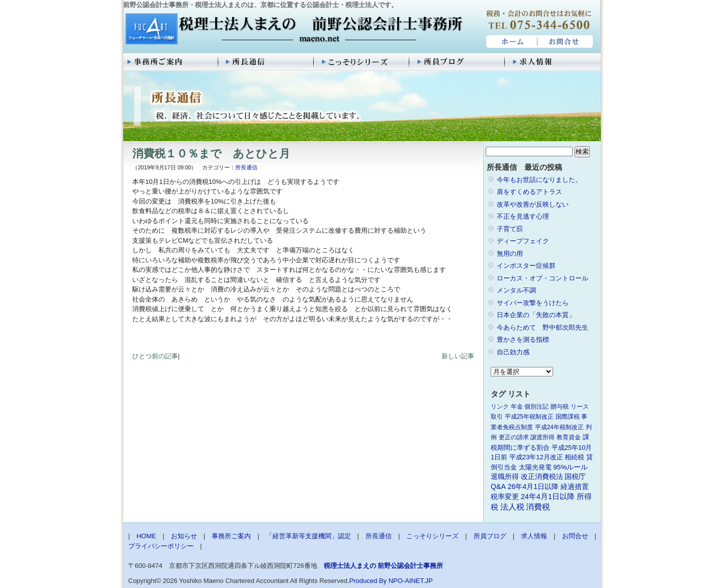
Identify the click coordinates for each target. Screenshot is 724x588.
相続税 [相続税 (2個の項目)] (574, 457)
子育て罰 (510, 229)
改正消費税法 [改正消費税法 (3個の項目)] (542, 477)
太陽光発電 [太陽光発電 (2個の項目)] (535, 467)
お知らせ (184, 536)
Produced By (368, 581)
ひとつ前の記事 (155, 356)
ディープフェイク (523, 241)
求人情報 (553, 62)
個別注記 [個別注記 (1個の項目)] (536, 407)
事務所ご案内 (171, 62)
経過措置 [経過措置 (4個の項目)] (575, 486)
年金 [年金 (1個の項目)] (517, 407)
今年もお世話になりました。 (539, 180)
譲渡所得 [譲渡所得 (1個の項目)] (542, 437)
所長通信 (266, 62)
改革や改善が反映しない (533, 204)
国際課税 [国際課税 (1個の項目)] (568, 417)
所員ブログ (458, 62)
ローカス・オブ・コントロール (542, 278)
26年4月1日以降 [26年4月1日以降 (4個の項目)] (533, 486)
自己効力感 (513, 352)
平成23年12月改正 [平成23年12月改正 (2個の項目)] (536, 457)
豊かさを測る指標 (523, 339)
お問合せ (566, 42)
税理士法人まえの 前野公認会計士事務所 (293, 30)
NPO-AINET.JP (411, 581)
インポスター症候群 (526, 266)
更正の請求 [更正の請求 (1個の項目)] (514, 437)
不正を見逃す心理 (523, 216)
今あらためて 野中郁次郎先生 (542, 327)
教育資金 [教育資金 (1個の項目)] (569, 437)
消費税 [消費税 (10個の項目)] (538, 507)
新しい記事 (458, 356)
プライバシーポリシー (161, 546)
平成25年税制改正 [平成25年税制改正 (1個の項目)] (529, 417)
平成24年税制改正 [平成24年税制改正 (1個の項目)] (559, 427)
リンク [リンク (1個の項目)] (500, 407)
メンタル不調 (516, 290)
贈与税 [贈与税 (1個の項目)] (560, 407)
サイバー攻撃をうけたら (533, 303)
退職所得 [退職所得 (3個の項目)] (505, 477)
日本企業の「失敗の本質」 (536, 315)
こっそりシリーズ (362, 62)
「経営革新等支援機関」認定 (308, 536)
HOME (511, 42)
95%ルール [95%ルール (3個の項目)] (570, 467)
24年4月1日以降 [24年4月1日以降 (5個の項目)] (548, 497)
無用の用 (510, 254)
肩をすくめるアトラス (529, 192)
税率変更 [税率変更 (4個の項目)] (505, 497)
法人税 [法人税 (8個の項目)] (512, 507)
